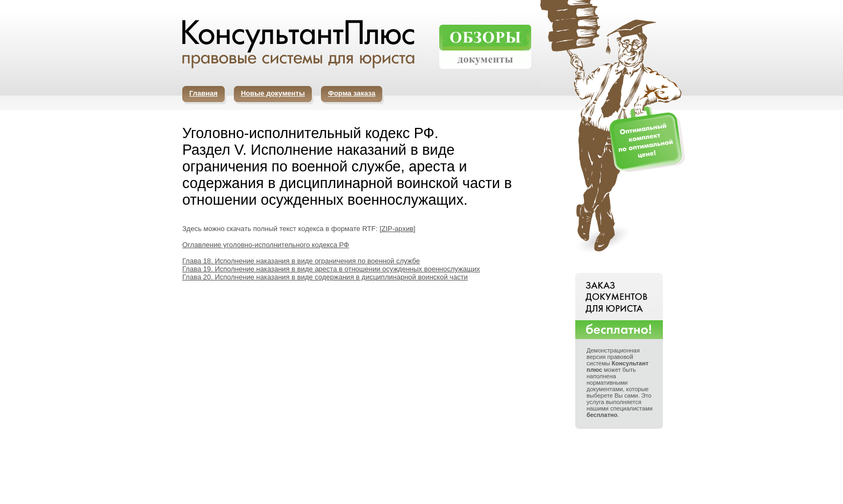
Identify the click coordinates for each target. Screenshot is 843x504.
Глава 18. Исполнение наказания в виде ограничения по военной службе (301, 261)
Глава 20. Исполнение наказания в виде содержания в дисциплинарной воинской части (325, 277)
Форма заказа (352, 93)
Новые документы (273, 93)
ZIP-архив (398, 229)
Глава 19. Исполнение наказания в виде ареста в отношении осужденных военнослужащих (331, 269)
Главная (203, 93)
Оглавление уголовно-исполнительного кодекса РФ (266, 245)
